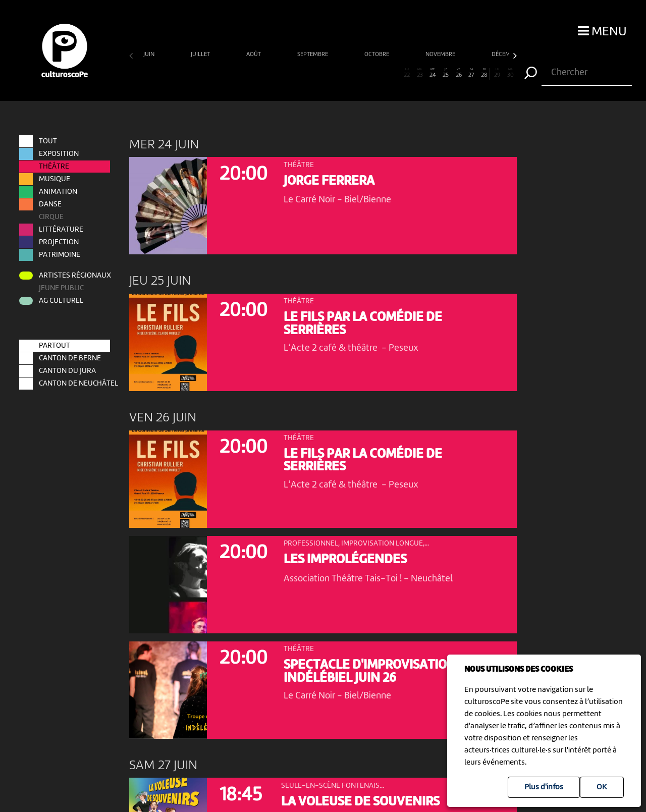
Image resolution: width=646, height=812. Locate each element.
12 (278, 73)
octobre (378, 55)
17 (342, 73)
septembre (313, 55)
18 (355, 73)
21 (394, 73)
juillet (201, 55)
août (254, 55)
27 (472, 73)
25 (446, 73)
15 (317, 73)
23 (420, 73)
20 (381, 73)
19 (368, 73)
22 (407, 73)
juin (150, 55)
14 (304, 73)
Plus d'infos (544, 787)
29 (497, 73)
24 (433, 73)
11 (265, 73)
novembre (441, 55)
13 (290, 73)
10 (252, 73)
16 (329, 73)
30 (510, 73)
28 (484, 73)
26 (459, 73)
